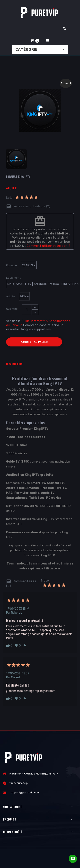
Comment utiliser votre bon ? (49, 246)
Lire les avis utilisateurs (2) (28, 206)
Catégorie (26, 50)
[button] (35, 40)
